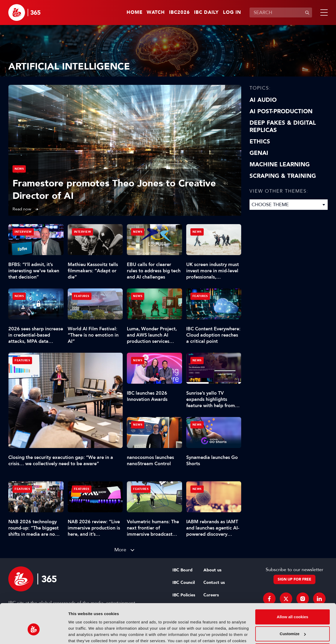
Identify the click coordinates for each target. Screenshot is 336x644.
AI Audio (263, 100)
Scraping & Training (283, 176)
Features (22, 360)
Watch (156, 12)
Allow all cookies (293, 589)
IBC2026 (179, 12)
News (19, 169)
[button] (323, 12)
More (120, 550)
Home (135, 12)
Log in (232, 12)
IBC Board (182, 570)
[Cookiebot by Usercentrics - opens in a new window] (34, 634)
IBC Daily (206, 12)
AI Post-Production (281, 111)
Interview (23, 232)
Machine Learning (280, 165)
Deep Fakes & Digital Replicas (283, 127)
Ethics (260, 142)
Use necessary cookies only (293, 623)
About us (212, 570)
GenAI (259, 153)
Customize (293, 606)
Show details (80, 634)
